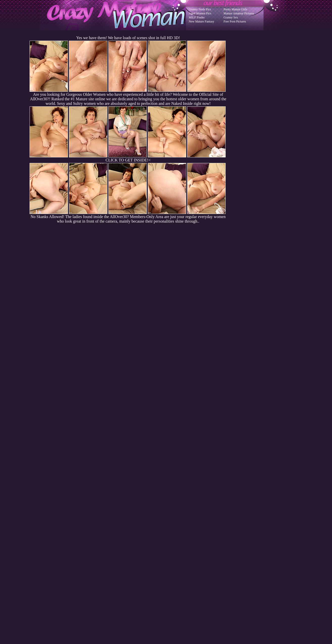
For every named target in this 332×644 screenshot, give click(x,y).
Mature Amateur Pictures (239, 13)
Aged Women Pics (200, 13)
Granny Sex (231, 17)
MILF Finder (197, 17)
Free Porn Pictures (235, 21)
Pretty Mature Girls (235, 9)
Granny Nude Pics (200, 9)
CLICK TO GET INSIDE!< (128, 160)
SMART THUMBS (175, 542)
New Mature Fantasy (201, 21)
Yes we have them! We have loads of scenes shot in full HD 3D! (128, 38)
